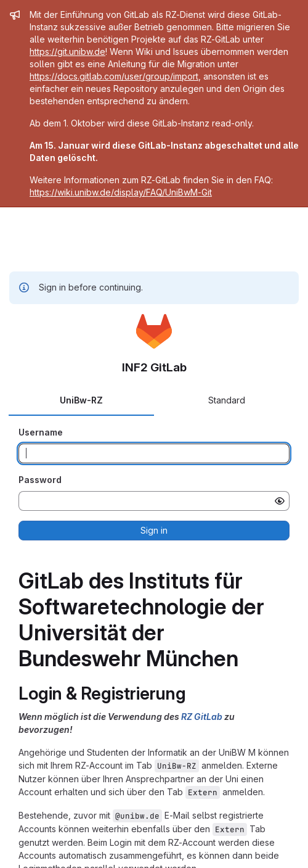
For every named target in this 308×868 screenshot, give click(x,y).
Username (41, 432)
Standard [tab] (227, 400)
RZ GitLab (202, 717)
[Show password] (280, 501)
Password (40, 480)
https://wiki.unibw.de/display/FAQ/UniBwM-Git (121, 192)
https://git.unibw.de (67, 52)
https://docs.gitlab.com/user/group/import (114, 76)
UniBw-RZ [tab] (81, 400)
